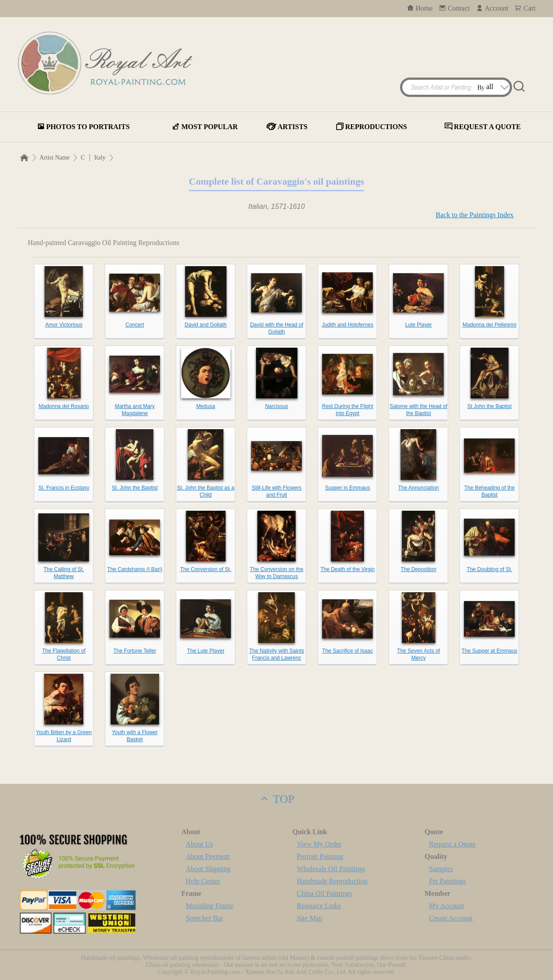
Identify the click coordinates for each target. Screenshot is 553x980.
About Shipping (208, 869)
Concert (135, 325)
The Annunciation (418, 488)
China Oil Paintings (325, 893)
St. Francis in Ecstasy (64, 488)
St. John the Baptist (135, 488)
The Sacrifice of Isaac (347, 651)
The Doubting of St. (489, 569)
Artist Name (55, 158)
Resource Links (319, 906)
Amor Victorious (64, 325)
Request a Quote (453, 844)
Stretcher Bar (205, 918)
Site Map (310, 918)
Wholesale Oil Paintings (331, 869)
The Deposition (418, 569)
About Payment (208, 856)
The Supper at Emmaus (489, 651)
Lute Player (418, 325)
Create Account (451, 918)
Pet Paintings (448, 881)
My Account (447, 906)
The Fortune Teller (135, 651)
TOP (276, 799)
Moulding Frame (210, 906)
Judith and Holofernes (347, 325)
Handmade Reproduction (332, 881)
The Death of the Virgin (347, 569)
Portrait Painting (320, 856)
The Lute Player (206, 651)
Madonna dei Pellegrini (490, 325)
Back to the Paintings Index (475, 215)
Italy (100, 158)
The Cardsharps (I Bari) (135, 569)
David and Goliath (206, 325)
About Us (200, 844)
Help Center (203, 881)
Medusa (206, 406)
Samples (441, 869)
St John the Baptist (489, 406)
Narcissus (276, 406)
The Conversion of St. (206, 569)
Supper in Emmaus (348, 488)
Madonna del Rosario (64, 406)
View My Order (319, 844)
